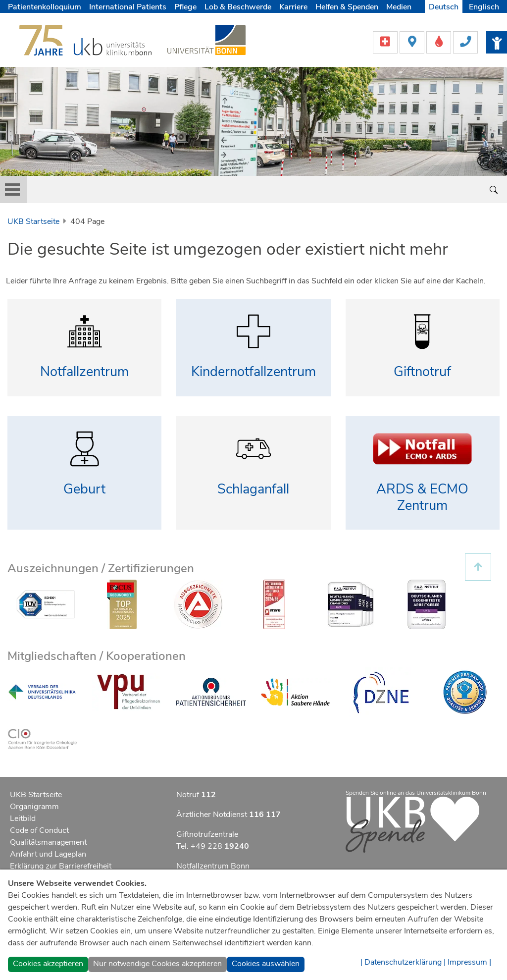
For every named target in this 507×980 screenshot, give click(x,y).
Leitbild (23, 818)
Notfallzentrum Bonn (213, 866)
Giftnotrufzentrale (207, 834)
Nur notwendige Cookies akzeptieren (157, 964)
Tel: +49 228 (213, 846)
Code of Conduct (39, 830)
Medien (399, 7)
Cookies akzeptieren (48, 964)
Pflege (185, 7)
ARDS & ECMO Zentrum (422, 497)
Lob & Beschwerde (238, 7)
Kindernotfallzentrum (253, 372)
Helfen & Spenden (347, 7)
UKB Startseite (33, 221)
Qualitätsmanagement (48, 842)
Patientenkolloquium (45, 7)
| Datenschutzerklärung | (403, 962)
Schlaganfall (253, 489)
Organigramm (34, 807)
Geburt (84, 489)
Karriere (293, 7)
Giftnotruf (422, 372)
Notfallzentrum (84, 372)
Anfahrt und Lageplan (48, 854)
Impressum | (469, 962)
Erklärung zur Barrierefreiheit (61, 866)
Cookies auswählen (266, 964)
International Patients (128, 7)
